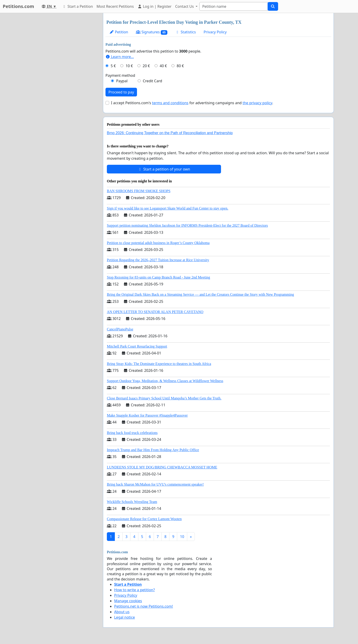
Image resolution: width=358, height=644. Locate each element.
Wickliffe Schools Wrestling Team (132, 502)
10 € (129, 66)
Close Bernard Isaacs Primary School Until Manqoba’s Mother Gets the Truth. (164, 398)
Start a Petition (77, 6)
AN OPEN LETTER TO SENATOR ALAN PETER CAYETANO (155, 312)
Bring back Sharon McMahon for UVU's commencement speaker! (155, 484)
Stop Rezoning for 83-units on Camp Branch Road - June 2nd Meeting (158, 277)
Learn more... (120, 57)
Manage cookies (128, 601)
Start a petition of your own (164, 169)
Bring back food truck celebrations (132, 433)
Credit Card (152, 81)
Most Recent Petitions (115, 6)
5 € (113, 66)
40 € (163, 66)
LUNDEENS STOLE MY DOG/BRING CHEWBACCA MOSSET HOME (162, 467)
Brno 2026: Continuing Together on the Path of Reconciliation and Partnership (170, 133)
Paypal (122, 81)
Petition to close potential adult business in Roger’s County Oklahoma (158, 243)
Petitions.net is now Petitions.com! (143, 606)
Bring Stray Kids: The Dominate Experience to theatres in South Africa (159, 364)
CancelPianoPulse (120, 329)
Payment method (120, 75)
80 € (180, 66)
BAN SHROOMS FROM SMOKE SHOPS (139, 191)
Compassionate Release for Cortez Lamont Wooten (144, 519)
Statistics (186, 32)
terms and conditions (170, 103)
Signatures (152, 32)
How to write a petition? (134, 590)
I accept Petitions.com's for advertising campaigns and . (192, 103)
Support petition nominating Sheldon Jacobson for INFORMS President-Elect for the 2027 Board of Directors (187, 225)
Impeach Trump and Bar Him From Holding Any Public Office (153, 450)
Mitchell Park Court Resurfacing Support (137, 346)
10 (182, 537)
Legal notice (125, 617)
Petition (119, 32)
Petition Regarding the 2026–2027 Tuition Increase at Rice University (158, 260)
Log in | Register (154, 6)
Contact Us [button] (185, 6)
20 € (146, 66)
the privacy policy (258, 103)
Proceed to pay (121, 92)
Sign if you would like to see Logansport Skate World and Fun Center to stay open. (168, 208)
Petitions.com (18, 6)
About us (122, 612)
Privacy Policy (215, 32)
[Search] (234, 6)
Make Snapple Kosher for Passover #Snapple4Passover (147, 415)
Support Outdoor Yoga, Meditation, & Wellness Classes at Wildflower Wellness (165, 381)
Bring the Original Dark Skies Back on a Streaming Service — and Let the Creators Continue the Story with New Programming (200, 294)
